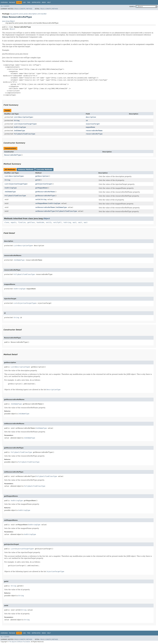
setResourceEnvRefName (45, 207)
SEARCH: (132, 7)
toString (67, 222)
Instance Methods (26, 170)
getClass (31, 222)
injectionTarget (93, 124)
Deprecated (36, 2)
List (16, 117)
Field (16, 9)
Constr (22, 9)
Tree (29, 2)
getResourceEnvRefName (45, 192)
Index (44, 2)
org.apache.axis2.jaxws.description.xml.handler (28, 14)
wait (75, 222)
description (91, 117)
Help (49, 2)
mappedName (90, 127)
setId (38, 199)
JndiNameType (19, 131)
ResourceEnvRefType (13, 155)
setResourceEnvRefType (45, 211)
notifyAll (57, 222)
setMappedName (41, 203)
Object (12, 29)
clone (7, 222)
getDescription (42, 176)
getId (38, 180)
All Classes (5, 6)
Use (24, 2)
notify (49, 222)
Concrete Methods (44, 170)
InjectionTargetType (27, 124)
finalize (22, 222)
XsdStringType (20, 127)
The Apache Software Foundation (20, 642)
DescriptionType (25, 117)
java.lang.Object (8, 21)
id (87, 120)
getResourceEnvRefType (45, 196)
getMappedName (41, 188)
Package (12, 2)
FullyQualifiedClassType (24, 134)
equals (14, 222)
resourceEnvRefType (94, 134)
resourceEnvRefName (94, 131)
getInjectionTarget (44, 184)
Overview (4, 2)
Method (29, 9)
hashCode (40, 222)
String (17, 120)
